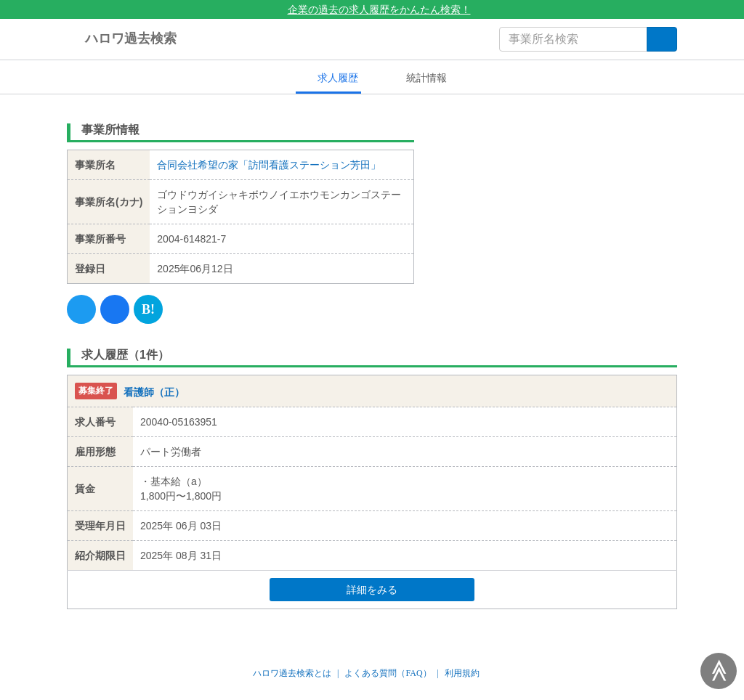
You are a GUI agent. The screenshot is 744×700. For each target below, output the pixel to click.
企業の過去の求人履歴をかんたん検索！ (372, 9)
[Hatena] (148, 309)
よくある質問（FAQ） (388, 673)
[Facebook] (115, 309)
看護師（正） (154, 392)
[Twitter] (81, 309)
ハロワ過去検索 (122, 39)
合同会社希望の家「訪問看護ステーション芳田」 (269, 165)
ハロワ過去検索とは (292, 673)
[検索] (662, 39)
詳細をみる (400, 590)
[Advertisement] (557, 207)
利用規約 (462, 673)
